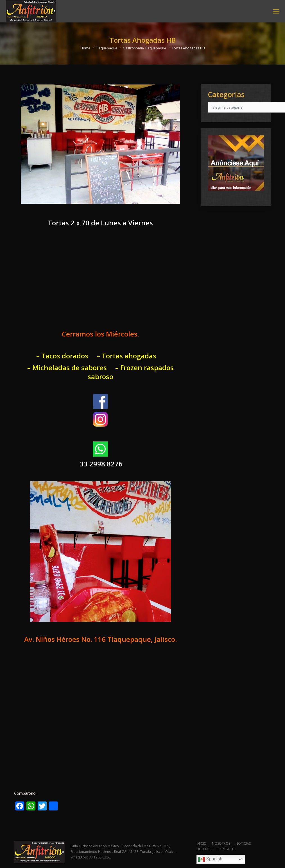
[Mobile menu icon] (276, 11)
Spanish (210, 859)
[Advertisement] (100, 283)
